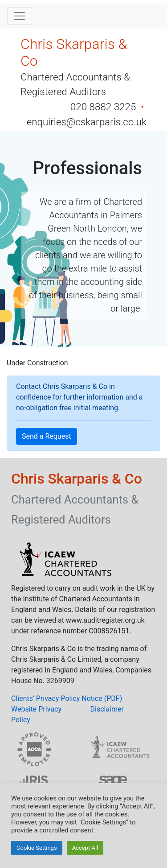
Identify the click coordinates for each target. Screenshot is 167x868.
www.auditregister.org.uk (105, 620)
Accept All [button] (85, 848)
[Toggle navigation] (20, 16)
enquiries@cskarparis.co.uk (87, 122)
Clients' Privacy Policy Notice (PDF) (67, 698)
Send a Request (47, 436)
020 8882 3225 (104, 107)
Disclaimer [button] (107, 709)
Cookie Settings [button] (37, 848)
